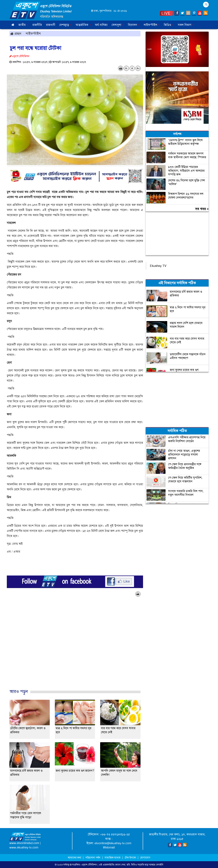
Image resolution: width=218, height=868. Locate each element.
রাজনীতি (37, 25)
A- (126, 68)
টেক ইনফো (131, 858)
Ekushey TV (158, 266)
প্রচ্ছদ (16, 33)
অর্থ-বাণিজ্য (101, 25)
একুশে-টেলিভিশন (89, 865)
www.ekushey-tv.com (24, 847)
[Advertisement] (75, 646)
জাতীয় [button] (23, 25)
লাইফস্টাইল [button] (152, 25)
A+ (138, 68)
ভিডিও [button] (169, 25)
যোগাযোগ (145, 858)
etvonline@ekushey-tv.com (113, 843)
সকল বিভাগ (186, 25)
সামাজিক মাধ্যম (112, 858)
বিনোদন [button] (134, 25)
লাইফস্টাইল (33, 33)
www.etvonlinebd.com (24, 843)
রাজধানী (51, 25)
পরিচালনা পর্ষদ (93, 858)
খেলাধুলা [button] (118, 25)
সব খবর (202, 209)
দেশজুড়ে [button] (65, 25)
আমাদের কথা (75, 858)
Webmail (109, 847)
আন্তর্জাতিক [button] (83, 25)
